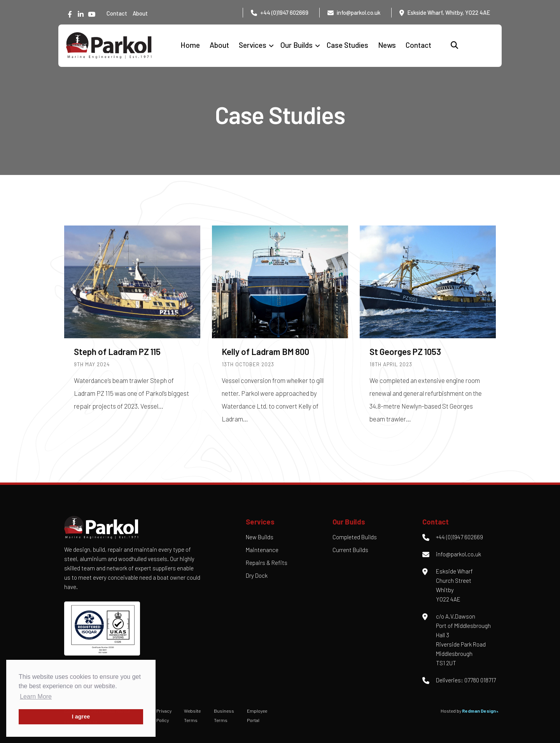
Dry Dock (257, 575)
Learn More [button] (36, 697)
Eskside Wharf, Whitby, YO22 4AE (449, 12)
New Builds (260, 537)
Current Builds (350, 550)
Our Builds (297, 45)
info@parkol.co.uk (359, 12)
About (140, 13)
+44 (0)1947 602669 (284, 12)
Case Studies (347, 45)
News (387, 45)
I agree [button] (81, 717)
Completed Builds (355, 537)
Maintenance (262, 550)
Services (253, 45)
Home (190, 45)
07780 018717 (480, 680)
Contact (117, 13)
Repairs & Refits (267, 563)
